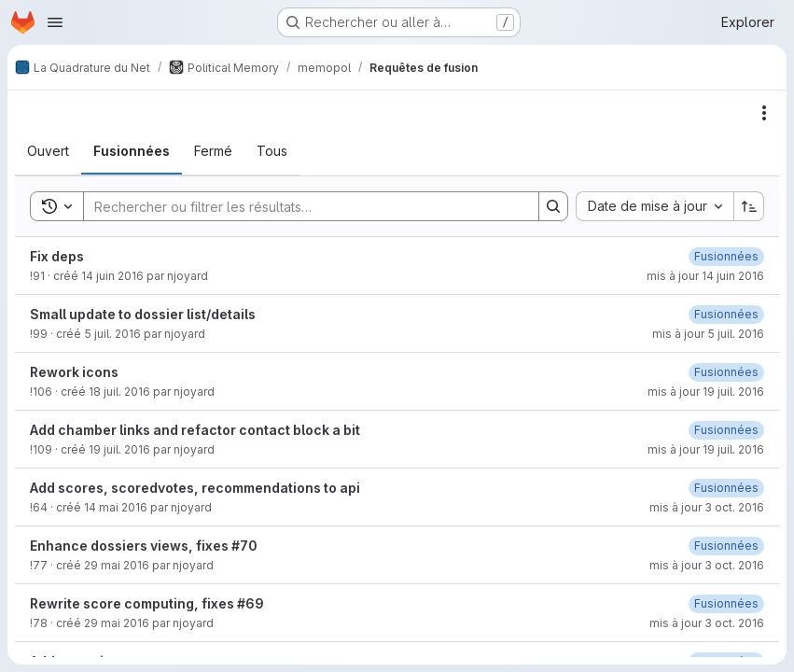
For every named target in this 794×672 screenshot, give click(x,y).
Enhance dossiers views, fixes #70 (144, 546)
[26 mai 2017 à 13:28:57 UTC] (726, 314)
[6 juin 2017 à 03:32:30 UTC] (726, 372)
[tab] (48, 151)
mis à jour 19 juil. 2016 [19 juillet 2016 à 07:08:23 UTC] (706, 449)
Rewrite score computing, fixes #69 (147, 603)
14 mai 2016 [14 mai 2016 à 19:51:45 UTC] (116, 507)
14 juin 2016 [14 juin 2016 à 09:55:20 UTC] (112, 276)
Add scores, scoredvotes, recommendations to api (195, 488)
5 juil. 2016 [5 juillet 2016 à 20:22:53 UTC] (112, 334)
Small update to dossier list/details (143, 314)
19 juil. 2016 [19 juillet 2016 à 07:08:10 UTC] (119, 449)
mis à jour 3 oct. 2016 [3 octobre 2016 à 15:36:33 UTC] (707, 565)
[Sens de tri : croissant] (749, 206)
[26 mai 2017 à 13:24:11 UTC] (726, 488)
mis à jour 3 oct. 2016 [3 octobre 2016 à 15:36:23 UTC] (707, 507)
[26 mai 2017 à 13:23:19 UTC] (726, 603)
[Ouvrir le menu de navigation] (55, 22)
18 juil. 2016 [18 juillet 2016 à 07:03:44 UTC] (119, 392)
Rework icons (74, 372)
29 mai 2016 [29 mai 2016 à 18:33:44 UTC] (117, 623)
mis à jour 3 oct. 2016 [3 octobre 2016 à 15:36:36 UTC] (707, 623)
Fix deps (57, 256)
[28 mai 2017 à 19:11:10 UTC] (726, 546)
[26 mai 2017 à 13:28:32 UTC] (726, 430)
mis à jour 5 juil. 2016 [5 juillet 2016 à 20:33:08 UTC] (708, 334)
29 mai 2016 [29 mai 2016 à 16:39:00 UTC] (117, 565)
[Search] (302, 206)
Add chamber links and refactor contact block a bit (195, 430)
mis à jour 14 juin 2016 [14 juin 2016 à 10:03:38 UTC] (705, 276)
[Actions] (764, 113)
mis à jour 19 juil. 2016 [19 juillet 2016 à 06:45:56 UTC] (706, 392)
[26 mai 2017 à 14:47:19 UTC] (726, 256)
